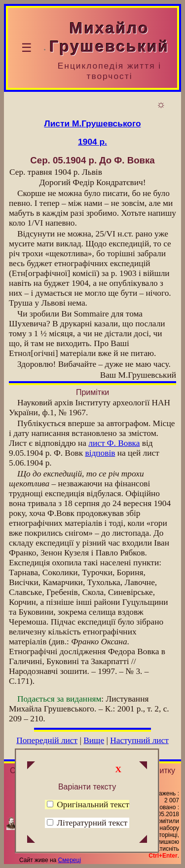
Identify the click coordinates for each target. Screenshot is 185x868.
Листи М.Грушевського (93, 123)
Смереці (70, 860)
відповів (100, 453)
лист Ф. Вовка (114, 443)
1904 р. (92, 142)
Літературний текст (92, 823)
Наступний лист (139, 740)
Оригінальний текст (88, 805)
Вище (94, 740)
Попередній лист (47, 740)
